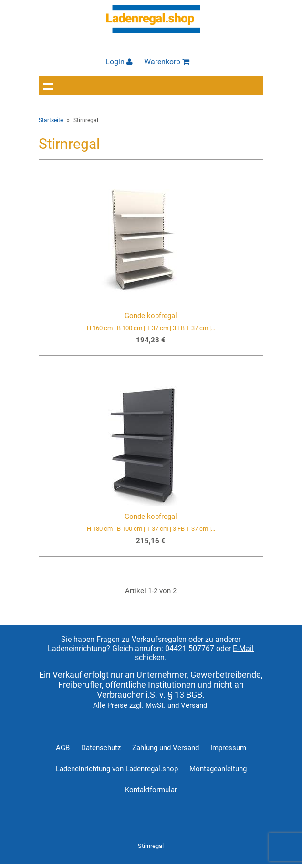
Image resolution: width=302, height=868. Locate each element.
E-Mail (243, 648)
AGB (63, 748)
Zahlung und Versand (166, 748)
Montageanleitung (218, 769)
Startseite (51, 120)
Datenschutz (101, 748)
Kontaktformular (151, 790)
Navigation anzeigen (48, 86)
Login (119, 62)
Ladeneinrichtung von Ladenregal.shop (117, 769)
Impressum (228, 748)
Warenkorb (167, 62)
